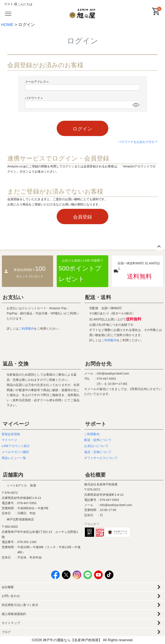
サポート (96, 424)
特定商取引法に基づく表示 (20, 605)
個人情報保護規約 (14, 614)
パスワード (34, 98)
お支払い (13, 297)
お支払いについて (96, 446)
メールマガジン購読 (15, 452)
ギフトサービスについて (101, 458)
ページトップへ (159, 247)
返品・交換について (98, 452)
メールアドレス (37, 82)
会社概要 (95, 475)
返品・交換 (16, 364)
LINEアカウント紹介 (16, 446)
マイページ (16, 424)
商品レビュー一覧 (14, 458)
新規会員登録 (11, 434)
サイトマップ (11, 623)
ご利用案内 (27, 329)
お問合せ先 (98, 364)
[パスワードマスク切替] (136, 105)
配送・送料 (98, 297)
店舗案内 (13, 475)
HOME (7, 25)
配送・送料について (98, 440)
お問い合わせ (11, 596)
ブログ (6, 632)
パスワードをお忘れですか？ (138, 142)
